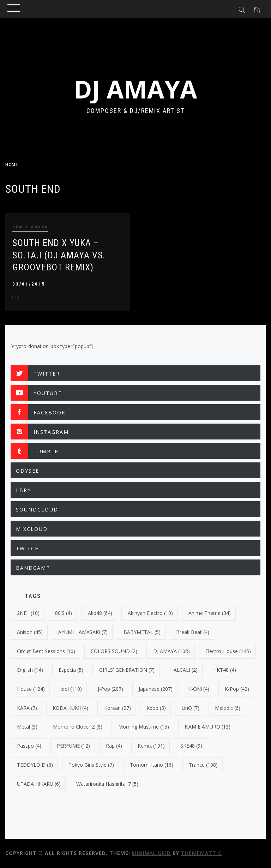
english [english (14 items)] (30, 670)
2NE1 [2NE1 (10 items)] (28, 613)
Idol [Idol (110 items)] (71, 689)
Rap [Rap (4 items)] (114, 746)
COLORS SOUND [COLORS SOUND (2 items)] (114, 651)
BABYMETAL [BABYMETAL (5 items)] (142, 632)
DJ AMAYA (135, 89)
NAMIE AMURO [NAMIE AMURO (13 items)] (207, 727)
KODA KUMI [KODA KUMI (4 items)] (70, 708)
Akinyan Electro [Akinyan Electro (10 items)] (150, 613)
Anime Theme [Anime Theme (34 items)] (210, 613)
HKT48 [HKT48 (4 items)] (225, 670)
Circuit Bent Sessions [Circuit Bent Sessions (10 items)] (46, 651)
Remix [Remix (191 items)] (151, 746)
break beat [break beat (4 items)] (193, 632)
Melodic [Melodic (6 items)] (228, 708)
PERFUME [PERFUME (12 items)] (73, 746)
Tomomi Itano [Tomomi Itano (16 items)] (152, 765)
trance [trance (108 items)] (203, 765)
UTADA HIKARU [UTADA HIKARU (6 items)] (39, 784)
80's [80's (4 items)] (64, 613)
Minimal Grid (151, 853)
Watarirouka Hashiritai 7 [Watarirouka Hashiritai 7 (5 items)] (107, 784)
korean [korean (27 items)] (118, 708)
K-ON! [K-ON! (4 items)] (199, 689)
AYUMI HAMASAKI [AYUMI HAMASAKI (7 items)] (83, 632)
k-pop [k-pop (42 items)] (237, 689)
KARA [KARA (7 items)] (27, 708)
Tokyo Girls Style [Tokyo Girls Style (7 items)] (91, 765)
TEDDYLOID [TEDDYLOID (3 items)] (35, 765)
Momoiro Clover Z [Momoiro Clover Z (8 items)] (78, 727)
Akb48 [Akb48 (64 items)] (100, 613)
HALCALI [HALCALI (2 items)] (184, 670)
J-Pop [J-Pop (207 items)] (110, 689)
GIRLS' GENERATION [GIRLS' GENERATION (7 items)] (127, 670)
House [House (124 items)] (31, 689)
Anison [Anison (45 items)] (30, 632)
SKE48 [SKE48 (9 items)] (191, 746)
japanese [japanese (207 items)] (156, 689)
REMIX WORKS (30, 227)
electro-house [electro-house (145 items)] (228, 651)
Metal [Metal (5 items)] (27, 727)
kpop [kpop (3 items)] (156, 708)
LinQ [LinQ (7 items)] (190, 708)
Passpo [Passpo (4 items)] (29, 746)
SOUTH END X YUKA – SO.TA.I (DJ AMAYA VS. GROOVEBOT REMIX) (59, 255)
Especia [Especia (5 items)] (71, 670)
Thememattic (201, 853)
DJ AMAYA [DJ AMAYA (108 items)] (171, 651)
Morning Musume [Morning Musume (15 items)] (144, 727)
